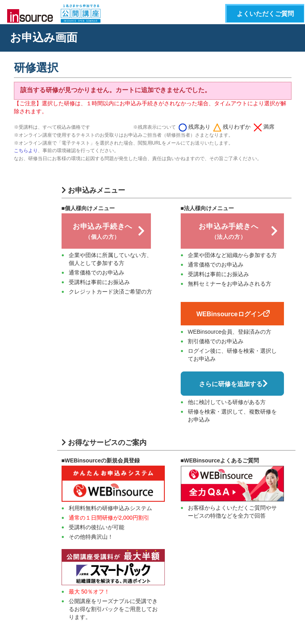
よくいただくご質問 (265, 14)
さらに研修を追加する (233, 384)
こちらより (26, 151)
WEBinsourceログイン (233, 314)
